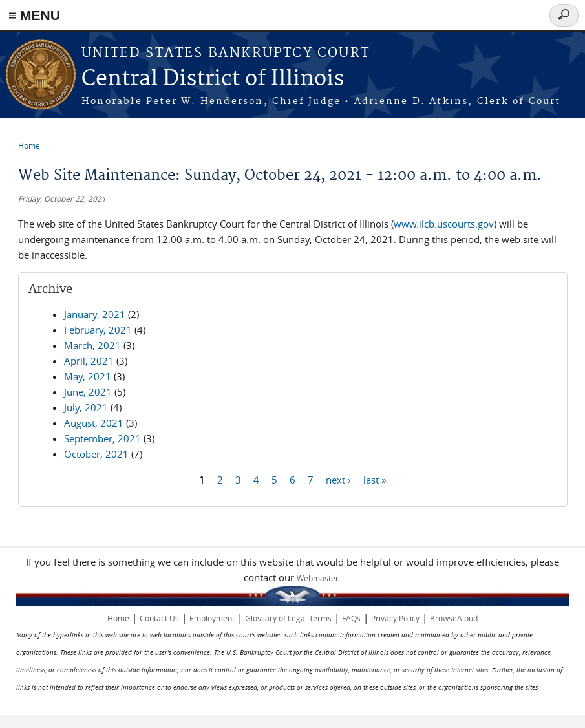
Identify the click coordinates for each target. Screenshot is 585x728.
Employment (212, 618)
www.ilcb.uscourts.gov (444, 224)
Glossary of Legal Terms (288, 618)
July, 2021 (86, 407)
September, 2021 (102, 438)
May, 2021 (88, 376)
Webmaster (318, 578)
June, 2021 (88, 392)
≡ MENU (34, 15)
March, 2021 (92, 345)
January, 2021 (95, 314)
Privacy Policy (395, 618)
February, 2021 (98, 330)
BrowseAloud (454, 618)
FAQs (351, 618)
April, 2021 (89, 361)
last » (375, 479)
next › (338, 479)
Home (29, 145)
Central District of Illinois (213, 79)
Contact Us (159, 618)
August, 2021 (94, 423)
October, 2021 (96, 454)
